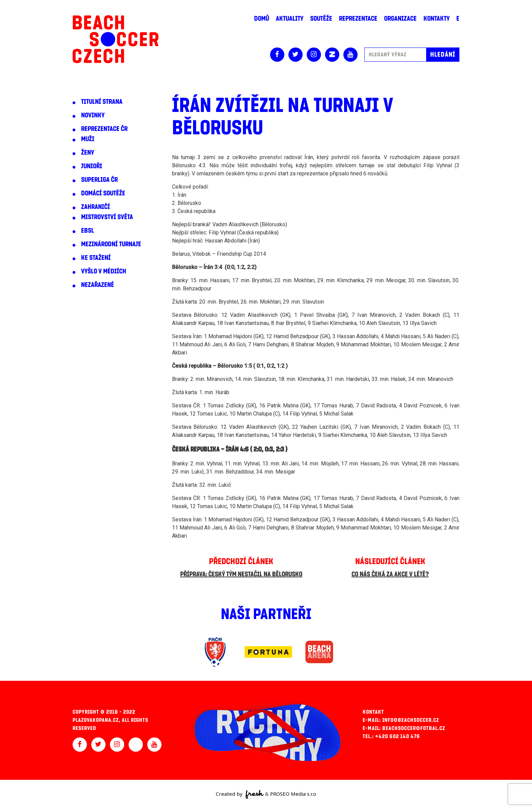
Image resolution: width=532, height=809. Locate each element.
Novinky (93, 115)
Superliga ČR (99, 180)
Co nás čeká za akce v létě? (390, 574)
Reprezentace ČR (104, 129)
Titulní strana (102, 102)
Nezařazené (98, 285)
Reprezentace (358, 19)
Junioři (92, 166)
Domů (262, 19)
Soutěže (321, 19)
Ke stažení (96, 258)
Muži (88, 139)
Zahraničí (96, 207)
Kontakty (436, 19)
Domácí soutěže (103, 193)
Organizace (400, 19)
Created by (240, 794)
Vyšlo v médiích (104, 271)
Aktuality (290, 19)
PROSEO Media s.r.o (293, 794)
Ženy (88, 153)
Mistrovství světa (107, 217)
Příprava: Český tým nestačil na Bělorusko (241, 574)
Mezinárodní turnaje (111, 244)
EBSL (88, 231)
